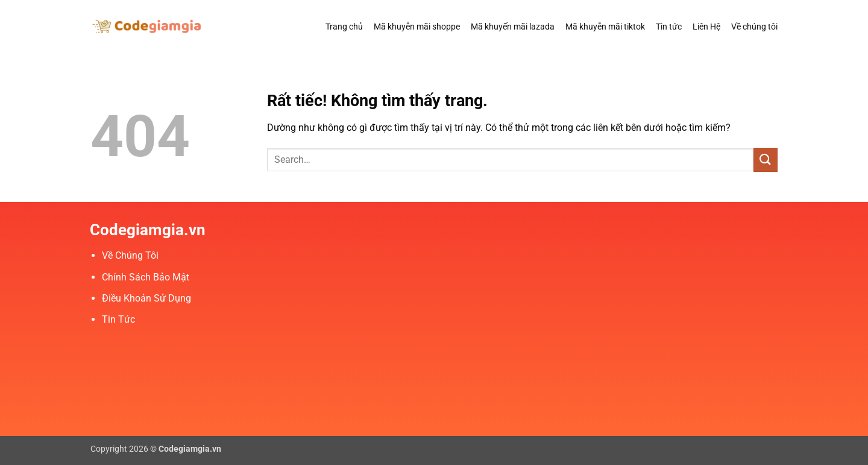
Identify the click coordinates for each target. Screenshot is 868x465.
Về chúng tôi (754, 27)
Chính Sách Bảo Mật (146, 277)
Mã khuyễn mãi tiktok (605, 27)
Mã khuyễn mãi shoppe (417, 27)
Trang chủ (344, 27)
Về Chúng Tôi (130, 255)
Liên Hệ (706, 27)
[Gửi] (766, 160)
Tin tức (669, 27)
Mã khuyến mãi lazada (513, 27)
